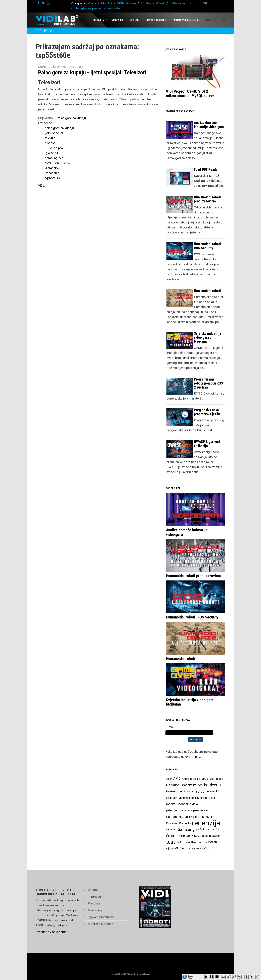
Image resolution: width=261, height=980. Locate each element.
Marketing (94, 910)
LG (218, 791)
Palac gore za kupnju (71, 118)
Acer (169, 779)
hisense (50, 143)
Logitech (172, 798)
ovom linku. (193, 757)
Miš (213, 798)
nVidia (194, 804)
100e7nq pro (54, 148)
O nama (93, 890)
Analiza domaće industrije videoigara (209, 125)
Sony (190, 836)
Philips (193, 817)
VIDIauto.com (126, 3)
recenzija (206, 823)
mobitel (171, 804)
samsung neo (54, 158)
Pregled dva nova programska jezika (207, 412)
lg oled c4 (52, 153)
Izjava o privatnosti (100, 917)
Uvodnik (196, 842)
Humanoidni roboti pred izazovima (207, 199)
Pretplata (94, 903)
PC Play (146, 3)
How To (117, 20)
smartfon (214, 829)
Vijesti (212, 20)
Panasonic (52, 173)
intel (180, 791)
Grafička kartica (192, 785)
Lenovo (210, 791)
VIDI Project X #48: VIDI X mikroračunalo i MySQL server (190, 94)
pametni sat (201, 810)
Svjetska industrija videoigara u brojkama (207, 337)
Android (187, 779)
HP (221, 785)
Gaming (173, 785)
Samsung (186, 829)
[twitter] (43, 3)
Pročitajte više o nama (51, 932)
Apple (197, 779)
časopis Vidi (201, 848)
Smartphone (176, 836)
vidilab (212, 842)
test (171, 842)
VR (177, 848)
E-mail (170, 727)
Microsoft (203, 798)
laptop (199, 791)
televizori (51, 138)
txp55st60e (53, 178)
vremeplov (52, 168)
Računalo (185, 823)
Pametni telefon (177, 817)
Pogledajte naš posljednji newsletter (96, 8)
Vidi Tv (99, 20)
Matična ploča (187, 798)
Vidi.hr (92, 3)
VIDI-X (161, 3)
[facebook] (39, 3)
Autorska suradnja (100, 924)
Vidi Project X (156, 20)
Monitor (183, 804)
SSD (197, 836)
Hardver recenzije (186, 20)
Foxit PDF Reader (206, 170)
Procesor (172, 823)
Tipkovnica (183, 842)
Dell (212, 779)
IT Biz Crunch (179, 3)
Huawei (171, 791)
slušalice (201, 829)
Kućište (189, 791)
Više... (42, 186)
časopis (185, 848)
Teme (135, 20)
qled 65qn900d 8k (58, 163)
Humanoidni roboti (207, 291)
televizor (214, 836)
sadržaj (171, 829)
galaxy (219, 779)
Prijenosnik (206, 817)
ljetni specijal (54, 133)
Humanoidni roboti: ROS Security (208, 246)
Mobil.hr (107, 3)
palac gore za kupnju (59, 128)
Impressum (95, 897)
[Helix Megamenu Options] (224, 20)
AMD (177, 779)
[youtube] (48, 3)
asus (205, 779)
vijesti (170, 848)
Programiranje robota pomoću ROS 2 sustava (208, 383)
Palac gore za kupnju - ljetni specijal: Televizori (92, 72)
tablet (204, 836)
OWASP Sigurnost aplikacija (207, 444)
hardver (211, 785)
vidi (205, 842)
